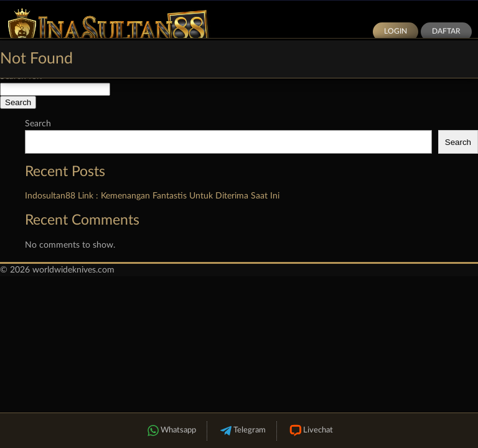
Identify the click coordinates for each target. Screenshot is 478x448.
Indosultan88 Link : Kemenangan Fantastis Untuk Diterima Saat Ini (152, 196)
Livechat (310, 431)
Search (38, 124)
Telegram (242, 431)
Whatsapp (171, 431)
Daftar (446, 31)
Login (396, 31)
